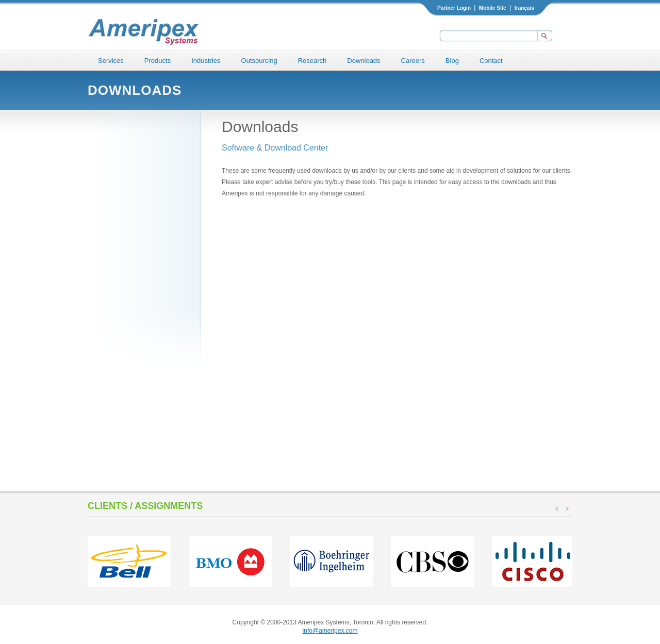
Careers (413, 61)
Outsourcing (259, 61)
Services (111, 61)
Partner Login (454, 8)
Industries (206, 61)
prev (557, 509)
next (567, 509)
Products (158, 61)
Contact (491, 61)
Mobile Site (493, 8)
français (524, 8)
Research (312, 61)
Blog (452, 61)
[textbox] (487, 36)
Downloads (364, 61)
